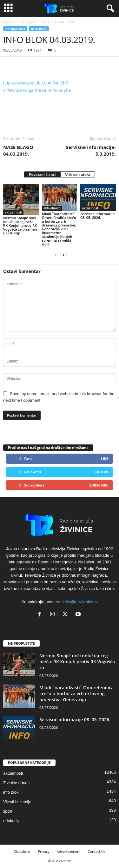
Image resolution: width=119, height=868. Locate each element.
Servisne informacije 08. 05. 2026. (97, 216)
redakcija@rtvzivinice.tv (76, 602)
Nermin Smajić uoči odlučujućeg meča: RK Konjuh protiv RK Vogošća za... (77, 662)
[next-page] (63, 255)
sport (8, 811)
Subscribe (99, 485)
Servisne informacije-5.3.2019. (91, 150)
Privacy (44, 851)
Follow (101, 472)
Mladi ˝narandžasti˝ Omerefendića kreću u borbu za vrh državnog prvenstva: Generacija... (76, 694)
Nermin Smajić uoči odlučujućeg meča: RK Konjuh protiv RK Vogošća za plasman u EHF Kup (20, 225)
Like (105, 459)
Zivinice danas (16, 783)
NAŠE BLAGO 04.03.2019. (18, 150)
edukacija (12, 821)
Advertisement (69, 851)
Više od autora (78, 174)
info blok (39, 29)
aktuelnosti (29, 22)
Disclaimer (22, 851)
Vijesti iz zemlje (17, 802)
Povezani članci (43, 174)
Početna (9, 22)
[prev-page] (56, 255)
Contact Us (97, 851)
